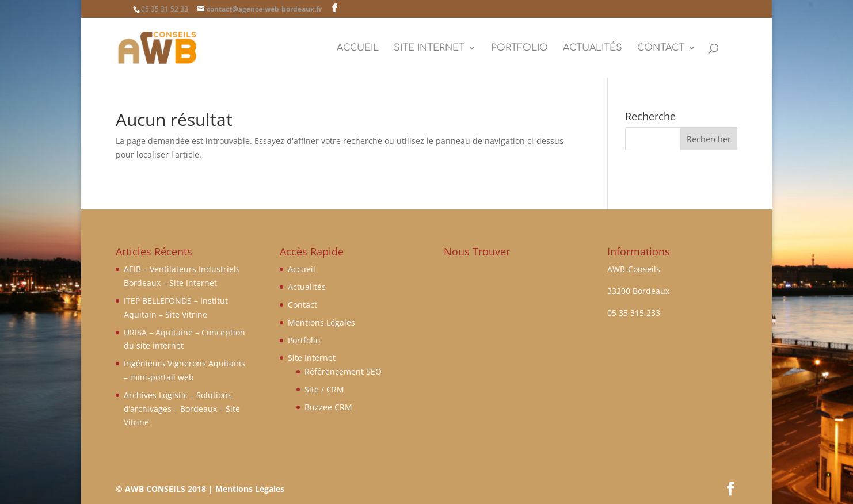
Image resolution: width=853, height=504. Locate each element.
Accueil (358, 48)
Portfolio (519, 48)
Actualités (593, 48)
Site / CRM (324, 389)
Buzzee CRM (328, 407)
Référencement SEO (343, 371)
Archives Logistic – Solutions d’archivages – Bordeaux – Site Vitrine (182, 409)
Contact (661, 48)
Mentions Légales (321, 322)
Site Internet (429, 48)
